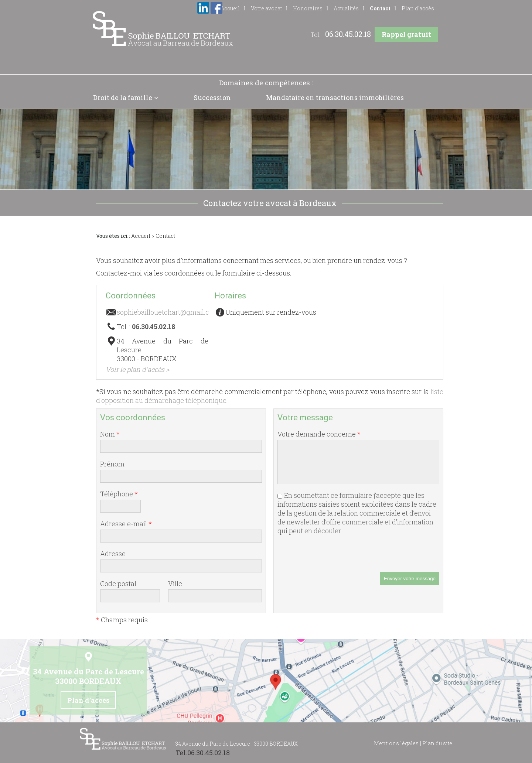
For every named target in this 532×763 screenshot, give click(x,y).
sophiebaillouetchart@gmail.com (168, 312)
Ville (175, 584)
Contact (380, 8)
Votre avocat (266, 8)
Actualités (346, 8)
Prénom (112, 464)
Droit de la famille (123, 97)
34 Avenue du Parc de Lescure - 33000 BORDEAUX (237, 744)
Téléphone (119, 494)
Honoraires (308, 8)
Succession (212, 97)
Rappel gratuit (406, 34)
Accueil (141, 236)
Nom (110, 434)
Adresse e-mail (126, 524)
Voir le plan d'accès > (137, 369)
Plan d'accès (418, 8)
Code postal (118, 584)
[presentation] (334, 558)
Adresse (113, 554)
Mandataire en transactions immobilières (335, 97)
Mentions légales (396, 743)
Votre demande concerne (319, 434)
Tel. (341, 35)
